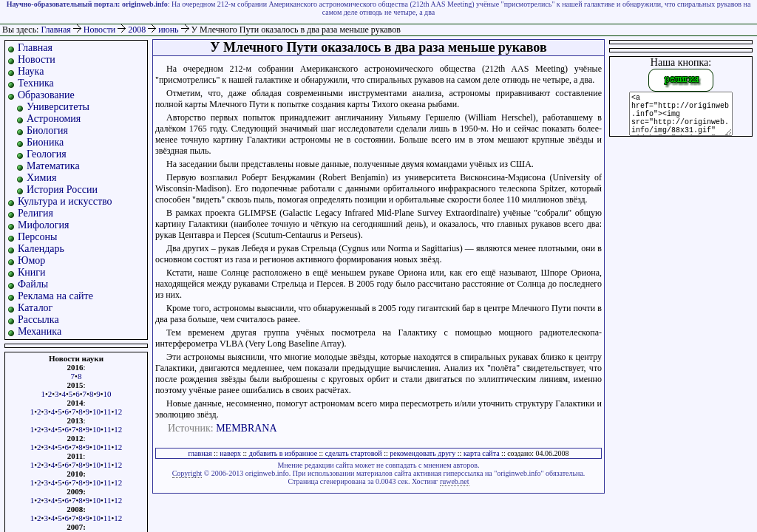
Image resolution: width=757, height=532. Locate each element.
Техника (36, 83)
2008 (138, 30)
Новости (101, 30)
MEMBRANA (246, 428)
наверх (230, 453)
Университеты (58, 107)
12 (118, 412)
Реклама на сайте (55, 296)
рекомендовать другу (422, 453)
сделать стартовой (354, 453)
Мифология (44, 225)
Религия (35, 213)
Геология (47, 154)
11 (108, 412)
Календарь (41, 249)
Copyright (187, 473)
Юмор (31, 260)
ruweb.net (455, 481)
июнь (169, 30)
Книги (32, 272)
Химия (41, 178)
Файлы (33, 284)
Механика (40, 331)
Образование (46, 95)
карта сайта (482, 453)
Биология (47, 130)
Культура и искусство (65, 201)
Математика (53, 166)
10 (108, 394)
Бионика (45, 142)
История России (62, 190)
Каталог (35, 308)
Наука (31, 71)
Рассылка (38, 320)
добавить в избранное (283, 453)
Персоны (37, 237)
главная (200, 453)
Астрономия (54, 119)
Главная (55, 30)
